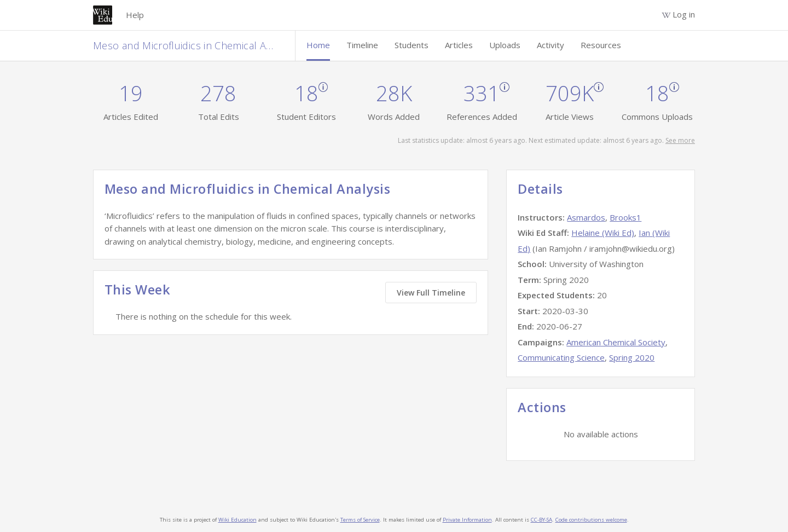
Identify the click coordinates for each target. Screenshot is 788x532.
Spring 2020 (632, 357)
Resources (601, 45)
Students (412, 45)
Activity (551, 45)
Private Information (467, 520)
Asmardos (586, 217)
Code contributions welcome (591, 520)
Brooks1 (625, 217)
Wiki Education (237, 520)
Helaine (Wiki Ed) (603, 233)
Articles (459, 45)
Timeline (362, 45)
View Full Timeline (431, 293)
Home (318, 45)
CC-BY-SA (541, 520)
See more (680, 140)
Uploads (505, 45)
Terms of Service (360, 520)
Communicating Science (561, 357)
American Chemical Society (616, 342)
